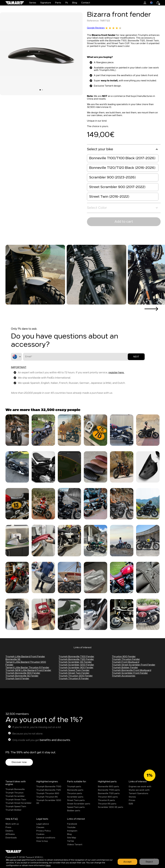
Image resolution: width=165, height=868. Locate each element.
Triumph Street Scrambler (18, 803)
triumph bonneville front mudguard (132, 670)
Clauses (40, 827)
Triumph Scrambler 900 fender (76, 668)
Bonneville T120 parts (109, 793)
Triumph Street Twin (16, 800)
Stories (132, 797)
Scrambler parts (75, 797)
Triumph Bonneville (15, 789)
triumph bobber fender (125, 668)
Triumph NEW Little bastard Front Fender (28, 670)
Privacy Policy (44, 831)
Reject (149, 862)
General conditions (46, 838)
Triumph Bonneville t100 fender (76, 657)
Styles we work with (139, 790)
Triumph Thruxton (14, 793)
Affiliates (10, 834)
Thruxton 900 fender (124, 657)
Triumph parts (74, 787)
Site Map (72, 838)
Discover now (19, 762)
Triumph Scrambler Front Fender (130, 673)
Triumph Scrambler (15, 796)
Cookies (40, 834)
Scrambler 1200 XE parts (111, 807)
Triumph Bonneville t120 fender (76, 659)
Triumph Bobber (13, 810)
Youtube (71, 827)
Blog (75, 3)
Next (136, 357)
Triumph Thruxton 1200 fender (76, 676)
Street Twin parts (76, 800)
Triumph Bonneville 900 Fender (23, 673)
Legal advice (43, 824)
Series (33, 3)
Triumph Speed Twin (16, 807)
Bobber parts (74, 811)
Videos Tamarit (75, 845)
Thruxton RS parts (107, 804)
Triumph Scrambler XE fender (75, 662)
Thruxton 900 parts (108, 797)
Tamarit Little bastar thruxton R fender (27, 668)
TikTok (71, 841)
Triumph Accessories (124, 676)
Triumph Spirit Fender (17, 679)
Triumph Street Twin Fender (74, 673)
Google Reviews (104, 28)
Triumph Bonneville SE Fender (22, 676)
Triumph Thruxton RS (47, 797)
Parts (58, 3)
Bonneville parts (75, 790)
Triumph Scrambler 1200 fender (76, 665)
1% (67, 3)
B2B (131, 804)
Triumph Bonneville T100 (49, 787)
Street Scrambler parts (79, 804)
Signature (46, 3)
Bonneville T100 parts (109, 790)
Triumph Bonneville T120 (49, 790)
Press (8, 827)
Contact (86, 3)
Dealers (9, 831)
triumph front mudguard (126, 662)
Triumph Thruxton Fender (126, 659)
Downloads (11, 838)
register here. (116, 373)
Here (48, 865)
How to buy (42, 841)
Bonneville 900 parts (108, 787)
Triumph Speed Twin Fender (74, 670)
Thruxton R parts (106, 800)
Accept (127, 862)
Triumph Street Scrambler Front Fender (134, 665)
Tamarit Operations (138, 793)
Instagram (72, 831)
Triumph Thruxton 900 (48, 793)
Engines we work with (140, 787)
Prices (132, 800)
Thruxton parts (75, 793)
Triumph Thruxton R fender (74, 679)
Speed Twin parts (76, 807)
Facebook (72, 824)
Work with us (12, 824)
